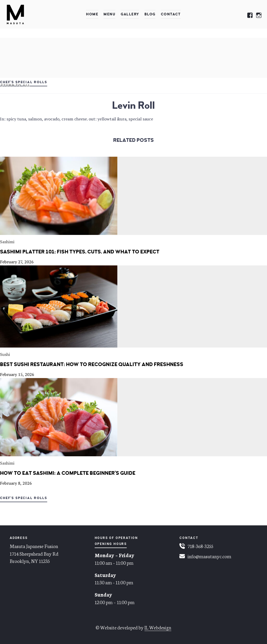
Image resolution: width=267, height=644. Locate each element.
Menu (109, 14)
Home (92, 14)
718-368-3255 (200, 546)
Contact (171, 14)
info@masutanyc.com (209, 556)
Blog (150, 14)
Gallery (130, 14)
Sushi (5, 354)
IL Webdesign (158, 627)
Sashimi (7, 242)
